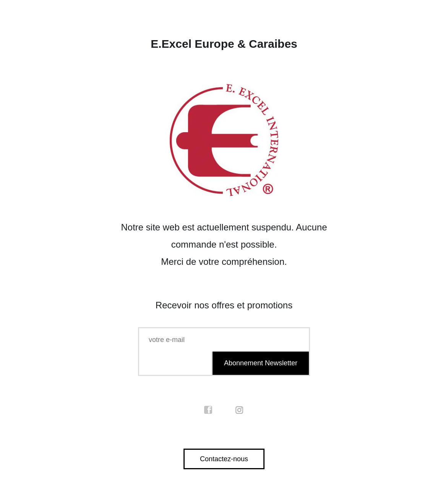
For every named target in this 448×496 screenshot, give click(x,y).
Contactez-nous (224, 459)
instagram (240, 410)
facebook (208, 410)
